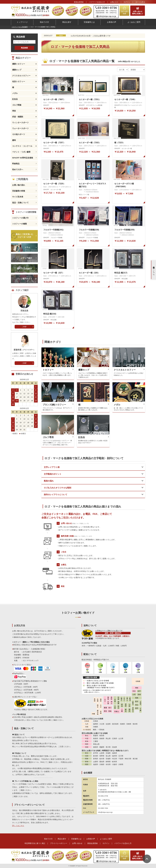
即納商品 (16, 164)
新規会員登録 (79, 2)
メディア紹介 (26, 258)
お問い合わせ (77, 843)
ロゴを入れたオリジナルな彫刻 (58, 488)
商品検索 (24, 48)
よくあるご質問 (134, 22)
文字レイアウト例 (52, 467)
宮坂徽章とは (89, 22)
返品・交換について (20, 203)
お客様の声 (112, 22)
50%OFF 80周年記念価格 (23, 158)
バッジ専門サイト (24, 279)
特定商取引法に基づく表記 (35, 843)
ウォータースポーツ (20, 128)
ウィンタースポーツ (20, 123)
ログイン (127, 2)
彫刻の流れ (49, 481)
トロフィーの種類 (19, 224)
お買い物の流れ (19, 185)
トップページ (22, 22)
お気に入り (114, 2)
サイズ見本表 (18, 197)
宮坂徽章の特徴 (19, 191)
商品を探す (67, 22)
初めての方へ (18, 169)
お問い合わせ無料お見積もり (138, 13)
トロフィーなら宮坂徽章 (20, 27)
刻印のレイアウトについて (56, 495)
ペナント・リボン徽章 (21, 152)
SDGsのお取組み (24, 269)
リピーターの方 (124, 13)
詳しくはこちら (18, 826)
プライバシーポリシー (59, 843)
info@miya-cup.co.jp (107, 16)
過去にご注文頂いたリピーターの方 (24, 236)
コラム (27, 247)
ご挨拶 (24, 327)
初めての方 (44, 22)
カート (140, 2)
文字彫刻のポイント (53, 474)
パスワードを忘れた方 (97, 2)
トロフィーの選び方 (20, 218)
